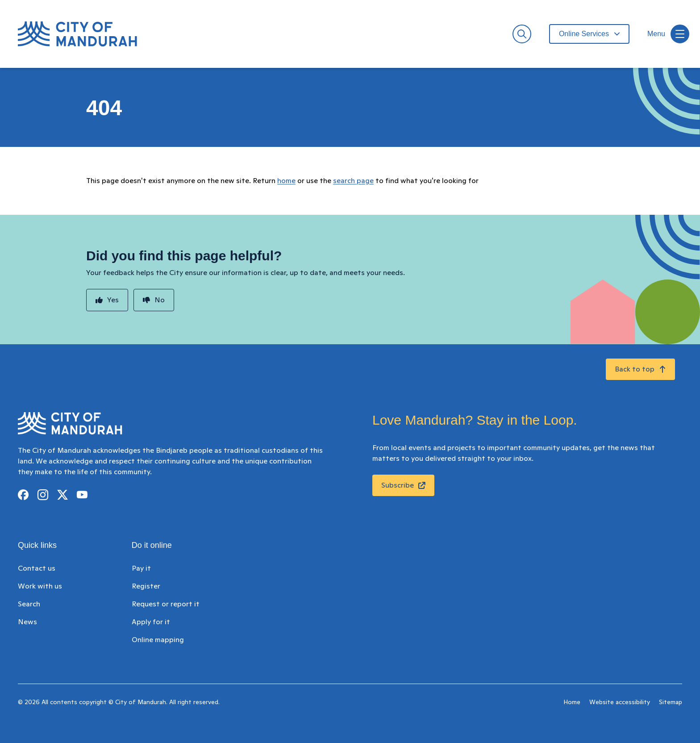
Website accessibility (620, 702)
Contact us (37, 568)
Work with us (40, 586)
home (286, 181)
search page (353, 181)
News (27, 622)
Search (29, 604)
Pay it (141, 568)
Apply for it (151, 622)
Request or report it (166, 604)
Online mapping (158, 640)
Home (572, 702)
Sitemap (671, 702)
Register (146, 586)
